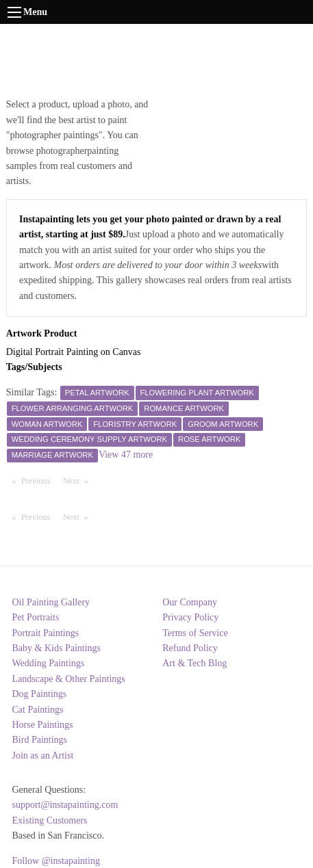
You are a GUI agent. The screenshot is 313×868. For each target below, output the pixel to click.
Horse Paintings (43, 725)
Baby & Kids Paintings (57, 648)
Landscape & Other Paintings (69, 679)
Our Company (190, 602)
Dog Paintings (40, 694)
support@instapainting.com (65, 805)
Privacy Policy (190, 617)
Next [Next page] (79, 480)
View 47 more (126, 455)
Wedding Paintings (49, 663)
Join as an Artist (43, 755)
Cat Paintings (38, 710)
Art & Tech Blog (195, 663)
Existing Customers (50, 820)
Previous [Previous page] (39, 480)
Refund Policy (190, 648)
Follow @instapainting (56, 861)
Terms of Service (195, 633)
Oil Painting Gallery (51, 602)
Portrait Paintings (46, 633)
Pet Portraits (36, 617)
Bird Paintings (40, 740)
